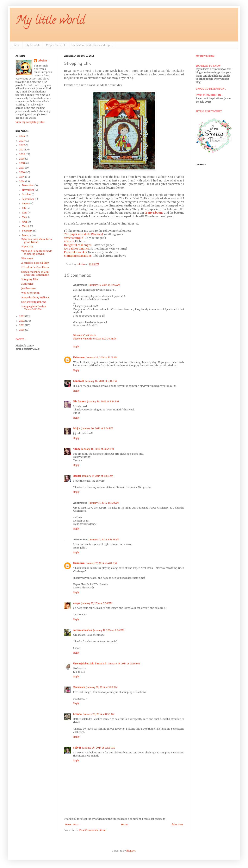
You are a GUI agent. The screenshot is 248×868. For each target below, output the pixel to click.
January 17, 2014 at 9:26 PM (109, 630)
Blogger (131, 851)
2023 (22, 141)
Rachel (77, 476)
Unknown (79, 357)
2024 (22, 136)
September (28, 199)
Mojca (77, 428)
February (28, 231)
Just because (28, 288)
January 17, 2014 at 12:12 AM (98, 476)
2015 (22, 177)
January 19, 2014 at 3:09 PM (102, 687)
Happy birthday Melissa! (35, 298)
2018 (22, 163)
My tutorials (33, 45)
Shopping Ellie (30, 279)
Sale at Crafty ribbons (34, 302)
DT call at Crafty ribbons (35, 267)
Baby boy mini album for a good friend (37, 241)
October (27, 194)
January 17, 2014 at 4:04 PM (101, 563)
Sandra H (79, 381)
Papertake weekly (75, 252)
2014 (22, 181)
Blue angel (27, 258)
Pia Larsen (80, 401)
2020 (22, 154)
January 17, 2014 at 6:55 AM (104, 539)
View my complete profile (30, 122)
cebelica (42, 61)
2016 (22, 172)
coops (77, 603)
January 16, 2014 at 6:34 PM (101, 381)
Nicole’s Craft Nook (85, 335)
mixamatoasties (83, 630)
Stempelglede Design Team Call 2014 (34, 308)
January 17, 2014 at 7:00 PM (97, 603)
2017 (22, 168)
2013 (22, 316)
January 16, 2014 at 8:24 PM (103, 401)
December (28, 185)
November (28, 190)
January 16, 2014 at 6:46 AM (104, 285)
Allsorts (69, 241)
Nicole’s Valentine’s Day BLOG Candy (95, 339)
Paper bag (27, 247)
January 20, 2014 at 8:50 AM (99, 714)
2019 (22, 159)
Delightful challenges (78, 245)
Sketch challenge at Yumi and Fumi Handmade (35, 273)
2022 (22, 145)
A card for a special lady (35, 263)
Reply (76, 347)
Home (16, 45)
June (25, 213)
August (26, 203)
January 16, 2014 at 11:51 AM (102, 357)
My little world (50, 21)
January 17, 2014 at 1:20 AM (104, 503)
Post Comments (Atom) (93, 830)
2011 (22, 325)
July (24, 208)
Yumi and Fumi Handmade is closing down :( (37, 252)
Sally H (77, 748)
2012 (22, 321)
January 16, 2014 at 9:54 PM (97, 428)
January (27, 235)
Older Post (177, 824)
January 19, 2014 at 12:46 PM (124, 664)
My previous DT (56, 45)
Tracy (77, 449)
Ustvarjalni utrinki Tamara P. (90, 664)
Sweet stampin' (74, 238)
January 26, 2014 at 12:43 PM (98, 748)
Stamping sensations (78, 256)
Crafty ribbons (154, 213)
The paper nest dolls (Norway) (83, 234)
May (25, 217)
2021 (22, 150)
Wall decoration (30, 293)
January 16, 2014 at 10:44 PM (98, 449)
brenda (77, 714)
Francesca (79, 687)
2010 (22, 330)
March (26, 226)
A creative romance (77, 249)
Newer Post (72, 824)
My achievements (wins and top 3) (92, 45)
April (25, 222)
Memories (27, 284)
